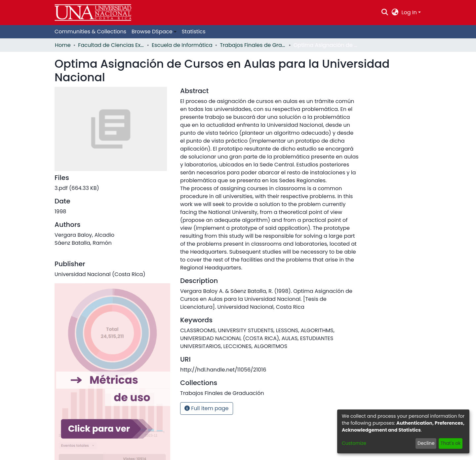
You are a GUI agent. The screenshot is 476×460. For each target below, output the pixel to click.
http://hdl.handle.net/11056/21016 (223, 370)
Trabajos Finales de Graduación (253, 45)
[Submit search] (385, 13)
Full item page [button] (207, 408)
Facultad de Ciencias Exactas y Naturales (111, 45)
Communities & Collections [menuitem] (90, 32)
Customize (354, 443)
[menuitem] (395, 13)
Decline (426, 443)
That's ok (451, 443)
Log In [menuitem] (409, 12)
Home (63, 45)
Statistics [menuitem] (194, 32)
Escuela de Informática (182, 45)
